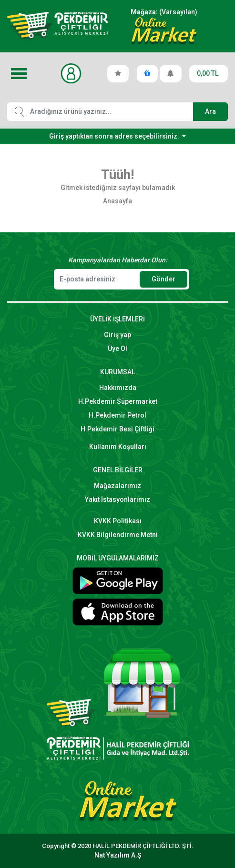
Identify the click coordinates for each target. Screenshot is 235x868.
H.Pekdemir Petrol (117, 415)
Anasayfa (117, 201)
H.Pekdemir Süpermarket (118, 401)
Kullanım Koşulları (118, 447)
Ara (210, 111)
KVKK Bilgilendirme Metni (118, 535)
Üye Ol (117, 349)
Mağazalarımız (117, 486)
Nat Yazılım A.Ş (118, 855)
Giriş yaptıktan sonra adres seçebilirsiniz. (115, 136)
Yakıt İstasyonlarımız (117, 499)
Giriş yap (117, 335)
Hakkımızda (118, 388)
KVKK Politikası (118, 521)
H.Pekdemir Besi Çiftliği (117, 429)
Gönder (163, 279)
